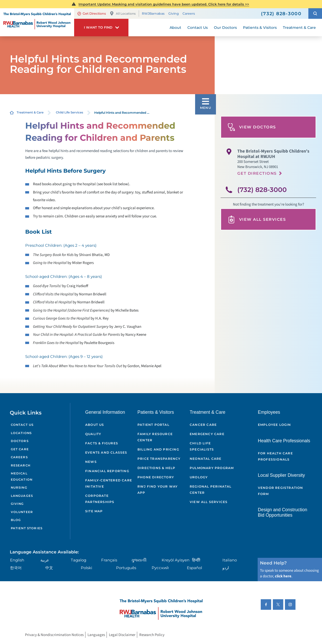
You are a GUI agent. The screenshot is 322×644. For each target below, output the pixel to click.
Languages (22, 496)
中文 (49, 568)
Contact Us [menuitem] (198, 28)
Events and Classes (106, 452)
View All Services (257, 219)
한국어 (16, 568)
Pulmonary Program (212, 468)
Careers (189, 14)
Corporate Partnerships (100, 499)
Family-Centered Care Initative (109, 483)
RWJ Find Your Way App (158, 489)
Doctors (20, 441)
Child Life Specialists (202, 446)
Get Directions (92, 14)
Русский (160, 568)
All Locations (123, 14)
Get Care (20, 449)
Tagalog (79, 560)
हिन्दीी (196, 560)
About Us (95, 425)
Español (194, 568)
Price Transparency (159, 459)
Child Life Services (69, 112)
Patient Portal (153, 425)
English (17, 560)
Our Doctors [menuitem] (225, 28)
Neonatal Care (206, 459)
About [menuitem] (175, 28)
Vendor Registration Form (281, 491)
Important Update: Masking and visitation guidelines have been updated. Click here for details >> (164, 4)
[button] (315, 14)
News (91, 462)
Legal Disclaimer (122, 635)
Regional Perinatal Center (211, 489)
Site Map (94, 511)
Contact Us (22, 425)
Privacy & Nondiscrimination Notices (54, 635)
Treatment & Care (30, 112)
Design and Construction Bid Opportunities (283, 512)
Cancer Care (203, 425)
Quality (93, 434)
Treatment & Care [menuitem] (299, 28)
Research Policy (152, 635)
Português (126, 568)
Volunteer (22, 512)
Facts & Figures (102, 443)
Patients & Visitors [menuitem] (260, 28)
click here (283, 576)
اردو (226, 568)
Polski (86, 568)
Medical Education (22, 476)
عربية (45, 560)
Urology (199, 477)
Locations (21, 433)
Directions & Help (156, 468)
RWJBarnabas (153, 14)
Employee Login (275, 425)
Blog (16, 520)
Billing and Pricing (158, 449)
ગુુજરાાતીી (139, 560)
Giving (174, 14)
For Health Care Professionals (275, 456)
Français (109, 560)
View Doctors (252, 127)
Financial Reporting (107, 471)
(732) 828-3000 (262, 190)
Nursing (19, 488)
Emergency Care (207, 434)
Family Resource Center (155, 437)
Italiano (230, 560)
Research (21, 465)
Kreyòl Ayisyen (176, 560)
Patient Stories (27, 528)
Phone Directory (156, 477)
